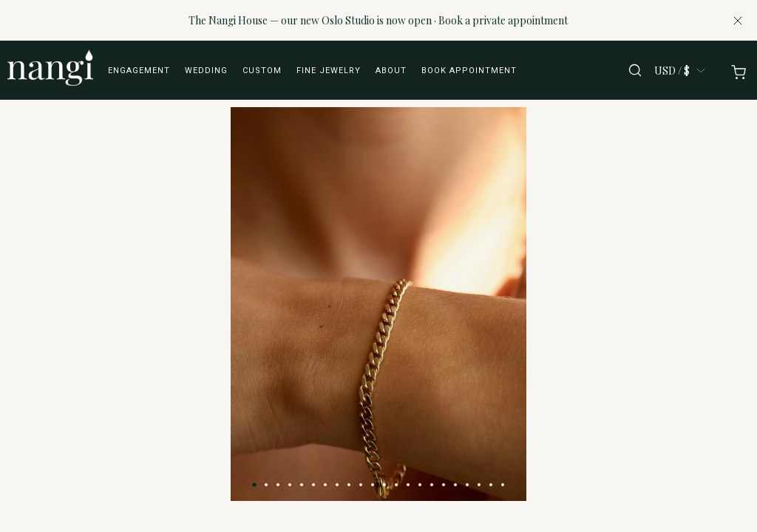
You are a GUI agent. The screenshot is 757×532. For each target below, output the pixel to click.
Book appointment (469, 71)
